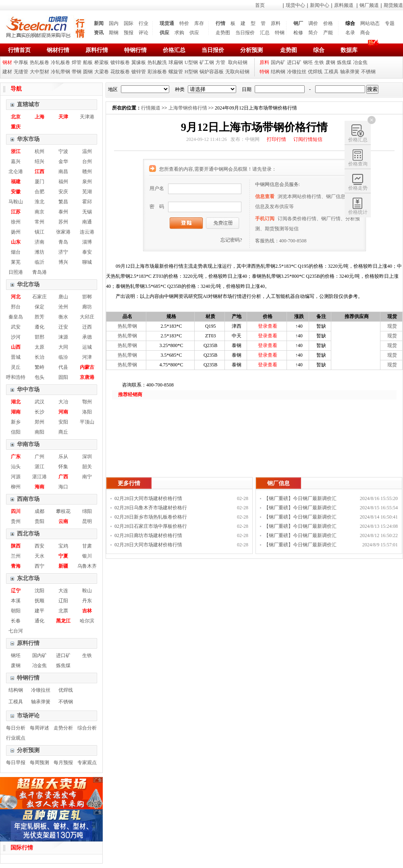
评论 (143, 33)
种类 (180, 89)
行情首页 (19, 50)
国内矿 (278, 62)
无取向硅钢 (237, 72)
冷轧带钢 (60, 72)
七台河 (16, 631)
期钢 (114, 33)
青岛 (63, 242)
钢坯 (308, 62)
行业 (143, 23)
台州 (87, 161)
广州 (39, 457)
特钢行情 (135, 50)
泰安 (87, 252)
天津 (63, 117)
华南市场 (28, 444)
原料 (276, 23)
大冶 (63, 402)
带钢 (77, 72)
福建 (16, 182)
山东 (16, 242)
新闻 (99, 23)
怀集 (63, 467)
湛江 (39, 467)
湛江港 (39, 477)
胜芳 (39, 317)
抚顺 (39, 601)
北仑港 (16, 172)
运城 (87, 347)
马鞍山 (16, 202)
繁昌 (63, 202)
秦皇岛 (16, 317)
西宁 (39, 566)
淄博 (87, 242)
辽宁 (16, 591)
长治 (39, 357)
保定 (39, 307)
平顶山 (87, 422)
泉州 (87, 182)
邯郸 (87, 297)
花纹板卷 (120, 72)
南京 (39, 212)
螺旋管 (176, 72)
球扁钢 (176, 62)
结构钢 (278, 72)
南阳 (39, 432)
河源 (16, 477)
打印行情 (276, 139)
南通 (87, 222)
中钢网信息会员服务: (277, 184)
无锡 (87, 212)
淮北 (39, 202)
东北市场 (28, 578)
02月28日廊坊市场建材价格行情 (148, 535)
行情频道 (151, 108)
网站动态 (370, 23)
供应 (164, 33)
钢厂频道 (369, 5)
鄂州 (87, 402)
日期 (247, 89)
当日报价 (245, 33)
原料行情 (97, 50)
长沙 (39, 412)
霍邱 (87, 202)
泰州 (63, 212)
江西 (39, 172)
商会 (365, 33)
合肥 (39, 192)
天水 (39, 556)
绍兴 (39, 161)
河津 (87, 357)
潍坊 (39, 252)
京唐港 (87, 377)
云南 (63, 521)
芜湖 (87, 192)
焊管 (77, 62)
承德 (87, 337)
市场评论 (28, 716)
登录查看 (268, 326)
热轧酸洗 (157, 62)
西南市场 (28, 499)
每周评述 (39, 728)
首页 (260, 5)
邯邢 (39, 337)
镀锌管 (139, 72)
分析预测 (251, 50)
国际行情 (22, 848)
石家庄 (39, 297)
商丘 (63, 432)
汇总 (265, 33)
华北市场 (28, 284)
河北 (16, 297)
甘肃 (87, 546)
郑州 (39, 422)
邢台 (16, 307)
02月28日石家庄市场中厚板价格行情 (151, 527)
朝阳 (16, 611)
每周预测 (39, 763)
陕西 (16, 546)
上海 (39, 117)
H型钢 (191, 72)
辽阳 (63, 601)
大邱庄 (87, 317)
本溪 (16, 601)
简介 (313, 33)
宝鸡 (63, 546)
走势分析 (63, 728)
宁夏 (63, 556)
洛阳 (87, 412)
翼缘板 (139, 62)
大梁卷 (102, 72)
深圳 (87, 457)
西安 (39, 546)
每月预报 (63, 763)
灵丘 (16, 367)
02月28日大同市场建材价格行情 (148, 498)
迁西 (87, 327)
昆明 (87, 521)
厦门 (39, 182)
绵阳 (87, 511)
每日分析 (16, 728)
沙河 (16, 337)
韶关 (87, 467)
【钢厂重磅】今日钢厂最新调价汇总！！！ (300, 499)
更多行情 (129, 483)
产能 (328, 33)
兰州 (16, 556)
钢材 (7, 62)
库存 (199, 23)
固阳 (63, 377)
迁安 (63, 327)
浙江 (16, 151)
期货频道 (393, 5)
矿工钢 (207, 62)
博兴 (63, 262)
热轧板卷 (39, 62)
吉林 (87, 611)
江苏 (16, 212)
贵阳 (39, 521)
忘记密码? (231, 240)
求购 (179, 33)
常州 (39, 222)
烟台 (16, 252)
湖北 (16, 402)
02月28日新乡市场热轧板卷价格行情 (151, 518)
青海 (16, 566)
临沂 (39, 262)
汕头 (16, 467)
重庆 (16, 127)
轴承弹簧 (350, 72)
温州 (87, 151)
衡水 (63, 317)
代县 (63, 367)
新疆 (63, 566)
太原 (39, 347)
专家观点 (87, 763)
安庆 (63, 192)
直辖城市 (28, 104)
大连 (63, 591)
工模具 (331, 72)
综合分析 (87, 728)
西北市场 (28, 534)
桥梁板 (102, 62)
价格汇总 (174, 50)
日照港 (16, 272)
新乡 (16, 422)
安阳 (63, 422)
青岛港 (39, 272)
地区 (113, 89)
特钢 (280, 33)
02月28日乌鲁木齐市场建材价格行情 (151, 509)
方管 (220, 62)
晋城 (16, 357)
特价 (184, 23)
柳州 (16, 487)
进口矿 (294, 62)
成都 (39, 511)
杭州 (39, 151)
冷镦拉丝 (297, 72)
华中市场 (28, 390)
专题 (390, 23)
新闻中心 (320, 5)
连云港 (87, 232)
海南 (39, 487)
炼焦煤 (344, 62)
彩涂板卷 (157, 72)
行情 (220, 23)
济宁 (63, 252)
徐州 (16, 222)
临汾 (63, 357)
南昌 (63, 172)
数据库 (349, 50)
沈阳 (39, 591)
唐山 (63, 297)
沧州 (63, 307)
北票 (63, 611)
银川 (87, 556)
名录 (350, 33)
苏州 (63, 222)
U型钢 (191, 62)
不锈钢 (368, 72)
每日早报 (16, 763)
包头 (39, 377)
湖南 (16, 412)
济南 (39, 242)
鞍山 (87, 591)
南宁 (87, 477)
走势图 (223, 33)
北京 (16, 117)
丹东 (87, 601)
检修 (298, 33)
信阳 (16, 432)
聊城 (87, 262)
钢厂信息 (278, 483)
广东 (16, 457)
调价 (313, 23)
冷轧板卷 (60, 62)
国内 (114, 23)
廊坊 (87, 307)
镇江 (39, 232)
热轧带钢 (127, 326)
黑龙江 (63, 621)
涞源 (63, 337)
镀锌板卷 (120, 62)
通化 (39, 621)
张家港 (63, 232)
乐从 (63, 457)
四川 (16, 511)
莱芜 (16, 262)
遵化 (39, 327)
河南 (63, 412)
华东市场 (28, 139)
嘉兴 (16, 161)
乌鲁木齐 (87, 566)
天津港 (87, 117)
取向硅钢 (238, 62)
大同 (63, 347)
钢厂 (298, 23)
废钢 (330, 62)
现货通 (167, 23)
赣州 (87, 172)
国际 (129, 23)
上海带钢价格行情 (188, 108)
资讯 (99, 33)
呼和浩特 (16, 377)
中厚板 (21, 62)
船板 (88, 62)
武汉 (39, 402)
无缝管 (21, 72)
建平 (39, 611)
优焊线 (315, 72)
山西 (16, 347)
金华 (63, 161)
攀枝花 (63, 511)
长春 (16, 621)
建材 (7, 72)
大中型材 (39, 72)
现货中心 (295, 5)
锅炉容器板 (212, 72)
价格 (328, 23)
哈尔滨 (87, 621)
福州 (63, 182)
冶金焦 (360, 62)
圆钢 (88, 72)
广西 (63, 477)
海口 (63, 487)
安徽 (16, 192)
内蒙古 (87, 367)
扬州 (16, 232)
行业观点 (16, 738)
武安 (16, 327)
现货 (392, 326)
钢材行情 (58, 50)
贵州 (16, 521)
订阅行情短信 (308, 139)
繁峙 (39, 367)
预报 (129, 33)
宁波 (63, 151)
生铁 (319, 62)
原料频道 (344, 5)
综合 (319, 50)
